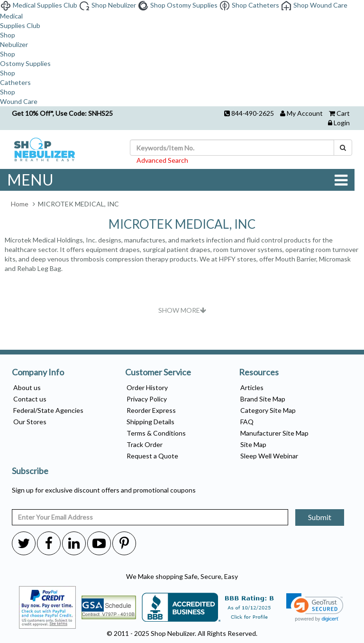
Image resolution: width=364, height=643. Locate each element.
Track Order (145, 444)
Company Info (38, 373)
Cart (343, 113)
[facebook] (49, 543)
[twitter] (24, 543)
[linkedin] (74, 543)
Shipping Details (150, 422)
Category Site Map (268, 410)
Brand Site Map (263, 399)
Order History (147, 387)
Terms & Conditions (156, 433)
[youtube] (99, 543)
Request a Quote (152, 456)
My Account (305, 113)
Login (342, 123)
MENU (177, 180)
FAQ (247, 422)
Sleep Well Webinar (269, 456)
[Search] (343, 148)
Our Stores (30, 422)
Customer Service (158, 373)
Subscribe (30, 471)
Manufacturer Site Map (274, 433)
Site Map (253, 444)
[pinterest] (124, 543)
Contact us (30, 399)
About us (27, 387)
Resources (259, 373)
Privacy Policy (147, 399)
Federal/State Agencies (48, 410)
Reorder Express (151, 410)
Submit (320, 517)
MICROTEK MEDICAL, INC (182, 224)
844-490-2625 (253, 113)
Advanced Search (162, 160)
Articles (252, 387)
